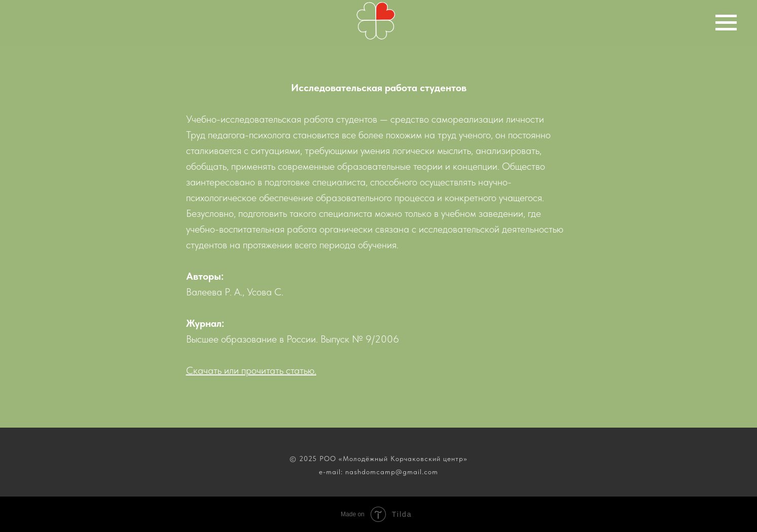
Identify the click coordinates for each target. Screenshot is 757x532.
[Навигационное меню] (726, 23)
